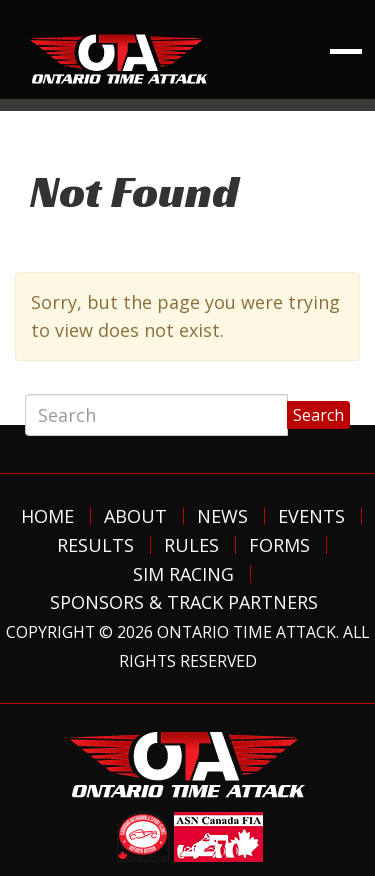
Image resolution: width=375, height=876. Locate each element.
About (135, 516)
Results (95, 545)
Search (318, 415)
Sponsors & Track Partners (184, 602)
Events (311, 516)
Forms (279, 545)
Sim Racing (183, 574)
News (222, 516)
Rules (191, 545)
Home (47, 516)
